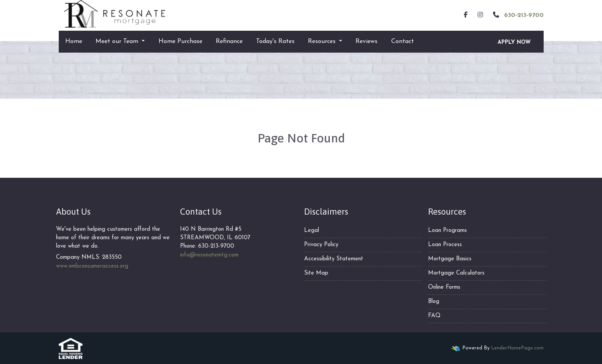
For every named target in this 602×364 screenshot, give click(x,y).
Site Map (316, 273)
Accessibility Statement (334, 259)
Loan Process (445, 245)
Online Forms (444, 287)
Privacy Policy (321, 245)
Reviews (366, 41)
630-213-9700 (517, 15)
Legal (312, 231)
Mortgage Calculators (456, 273)
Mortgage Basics (450, 259)
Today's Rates (275, 41)
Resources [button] (323, 41)
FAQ (434, 316)
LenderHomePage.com (517, 348)
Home (74, 41)
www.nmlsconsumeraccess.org (92, 266)
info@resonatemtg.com (209, 255)
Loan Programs (447, 231)
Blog (434, 302)
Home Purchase (180, 41)
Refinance (229, 41)
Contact (403, 41)
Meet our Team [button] (118, 41)
